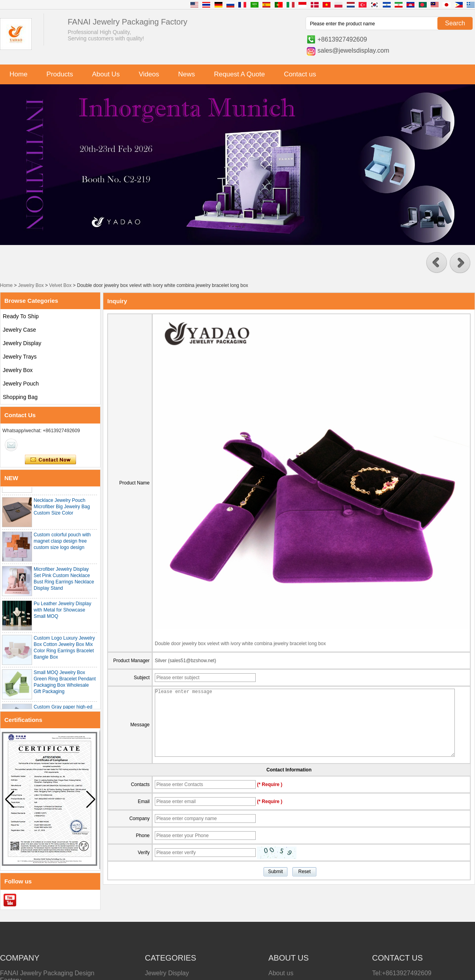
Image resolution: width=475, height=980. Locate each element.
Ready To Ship (21, 316)
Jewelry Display (22, 343)
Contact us (300, 74)
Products (60, 74)
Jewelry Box (31, 285)
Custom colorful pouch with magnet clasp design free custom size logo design (62, 543)
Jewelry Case (19, 330)
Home (18, 74)
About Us (106, 74)
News (187, 74)
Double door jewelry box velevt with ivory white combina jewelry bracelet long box (240, 644)
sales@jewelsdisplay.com (353, 50)
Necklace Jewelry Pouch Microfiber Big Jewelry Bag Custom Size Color (62, 509)
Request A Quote (240, 74)
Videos (149, 74)
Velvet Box (60, 285)
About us (281, 973)
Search (455, 23)
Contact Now (50, 460)
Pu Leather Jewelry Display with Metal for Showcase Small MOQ (62, 612)
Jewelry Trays (20, 357)
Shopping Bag (20, 397)
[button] (437, 263)
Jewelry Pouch (21, 384)
